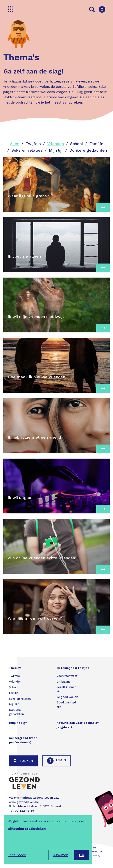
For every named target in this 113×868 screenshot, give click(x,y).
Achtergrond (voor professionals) (23, 740)
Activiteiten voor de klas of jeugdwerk (78, 725)
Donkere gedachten (88, 150)
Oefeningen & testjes (73, 668)
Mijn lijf (56, 150)
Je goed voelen (67, 697)
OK (82, 855)
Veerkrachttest (67, 676)
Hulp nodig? (18, 723)
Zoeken (23, 761)
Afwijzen (61, 855)
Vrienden (56, 144)
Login (56, 761)
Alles (15, 144)
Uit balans (64, 682)
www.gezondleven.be (24, 802)
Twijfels (33, 144)
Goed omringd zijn (66, 705)
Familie (96, 144)
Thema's (15, 668)
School (77, 144)
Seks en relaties (27, 150)
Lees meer (17, 855)
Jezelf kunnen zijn (66, 689)
